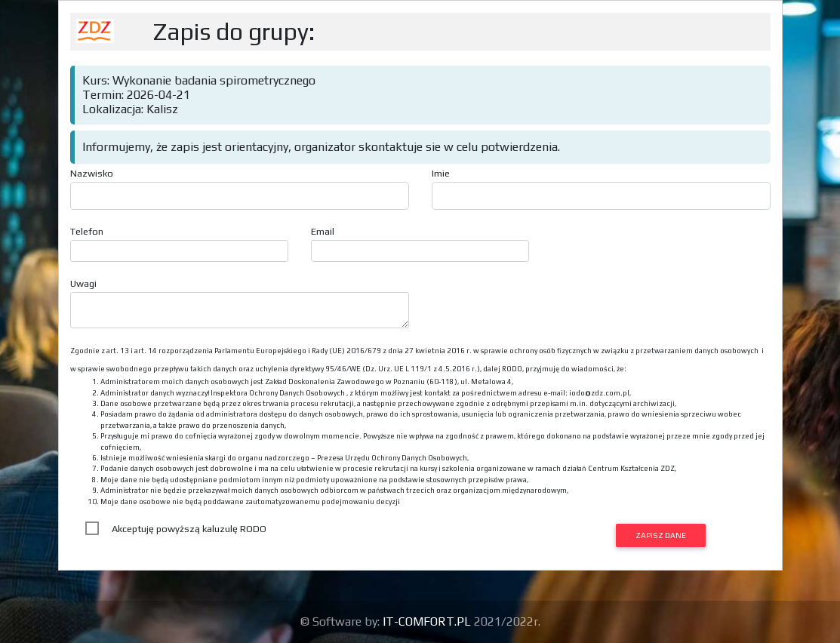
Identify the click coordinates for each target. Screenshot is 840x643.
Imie (441, 173)
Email (323, 231)
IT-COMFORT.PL (428, 621)
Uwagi (83, 283)
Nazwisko (92, 173)
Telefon (87, 231)
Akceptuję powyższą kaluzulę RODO (189, 529)
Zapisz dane (661, 535)
